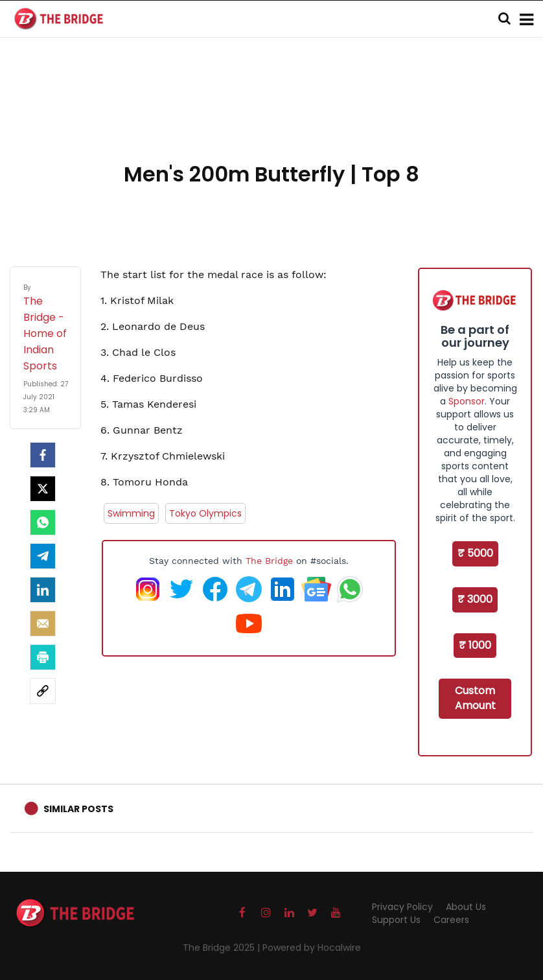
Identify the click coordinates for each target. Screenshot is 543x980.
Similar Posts (78, 809)
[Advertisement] (271, 117)
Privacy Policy (402, 907)
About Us (466, 907)
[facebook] (43, 455)
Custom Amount (475, 698)
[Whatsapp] (43, 522)
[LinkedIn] (43, 590)
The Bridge (269, 561)
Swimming (131, 513)
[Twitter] (43, 489)
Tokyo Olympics (205, 513)
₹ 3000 (475, 599)
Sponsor (467, 401)
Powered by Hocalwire (312, 948)
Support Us (396, 920)
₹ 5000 (475, 553)
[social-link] (43, 691)
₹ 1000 (475, 645)
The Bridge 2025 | (223, 948)
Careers (451, 920)
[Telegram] (43, 556)
